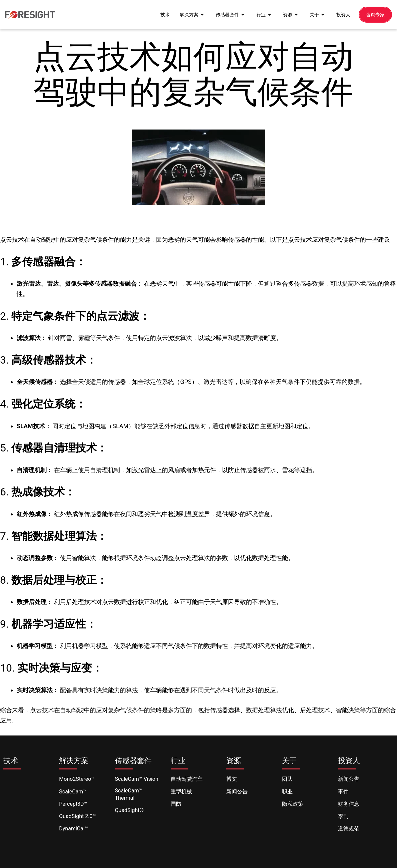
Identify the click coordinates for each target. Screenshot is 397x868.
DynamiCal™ (73, 829)
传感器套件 (226, 14)
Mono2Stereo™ (77, 779)
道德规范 (349, 829)
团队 (287, 779)
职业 (287, 792)
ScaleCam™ (73, 792)
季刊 (343, 816)
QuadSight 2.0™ (77, 816)
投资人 (341, 14)
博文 (232, 779)
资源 (288, 14)
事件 (343, 792)
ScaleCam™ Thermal (129, 794)
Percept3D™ (73, 804)
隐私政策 (293, 804)
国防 (176, 804)
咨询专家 (375, 14)
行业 (261, 14)
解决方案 (186, 14)
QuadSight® (129, 810)
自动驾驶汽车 (187, 779)
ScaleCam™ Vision (137, 779)
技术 (157, 14)
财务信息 (349, 804)
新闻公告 (237, 792)
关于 (315, 14)
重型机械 (181, 792)
